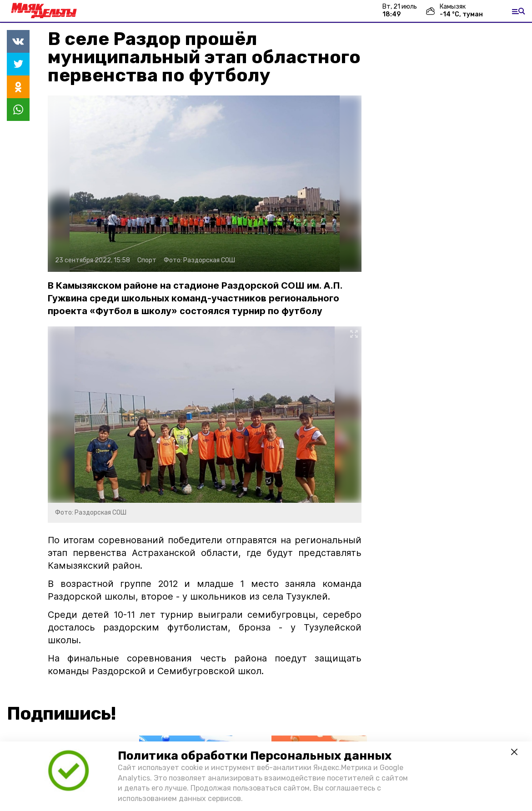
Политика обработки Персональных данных (255, 756)
